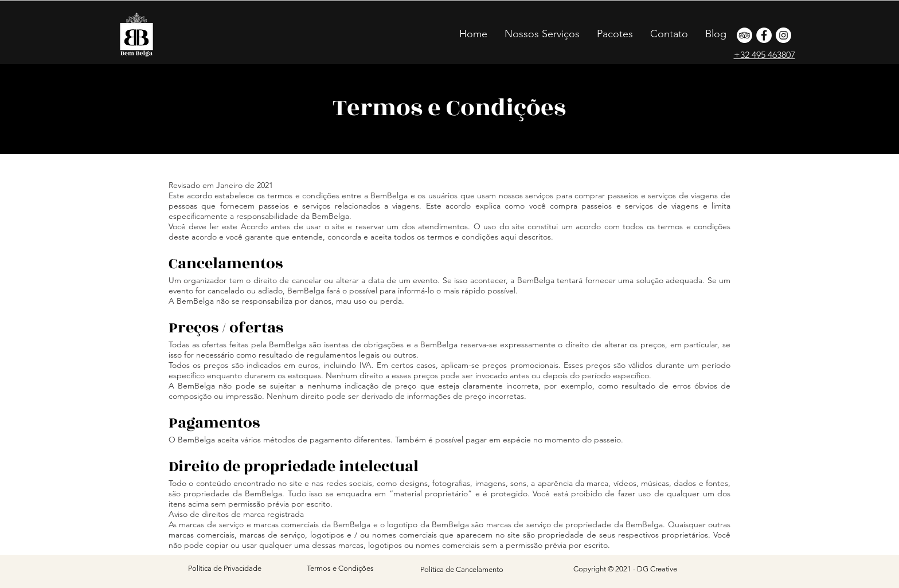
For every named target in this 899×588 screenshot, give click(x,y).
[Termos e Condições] (340, 569)
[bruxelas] (764, 35)
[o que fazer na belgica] (744, 35)
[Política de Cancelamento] (462, 570)
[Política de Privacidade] (225, 569)
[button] (615, 34)
